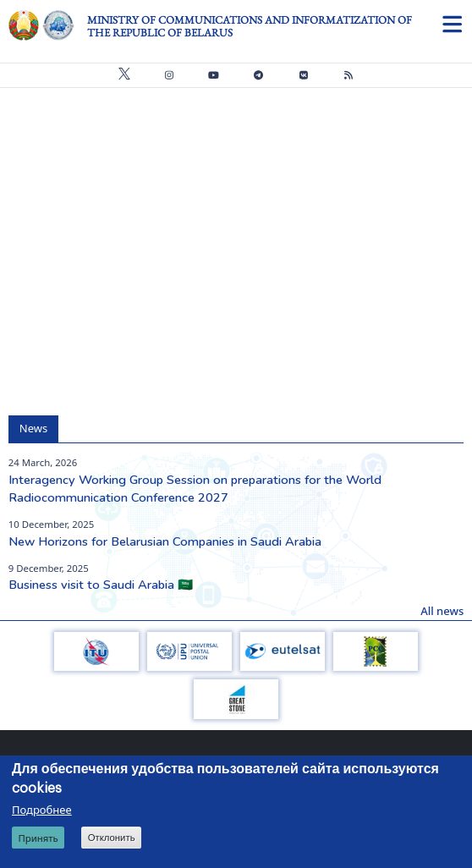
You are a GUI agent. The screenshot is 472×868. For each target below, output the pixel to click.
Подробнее (42, 810)
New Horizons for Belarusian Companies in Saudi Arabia (165, 541)
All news (442, 611)
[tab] (69, 421)
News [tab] (33, 428)
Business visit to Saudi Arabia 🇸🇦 (101, 585)
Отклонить (112, 838)
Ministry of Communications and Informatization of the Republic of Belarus (250, 26)
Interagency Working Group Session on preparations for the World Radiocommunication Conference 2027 (195, 489)
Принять (38, 838)
